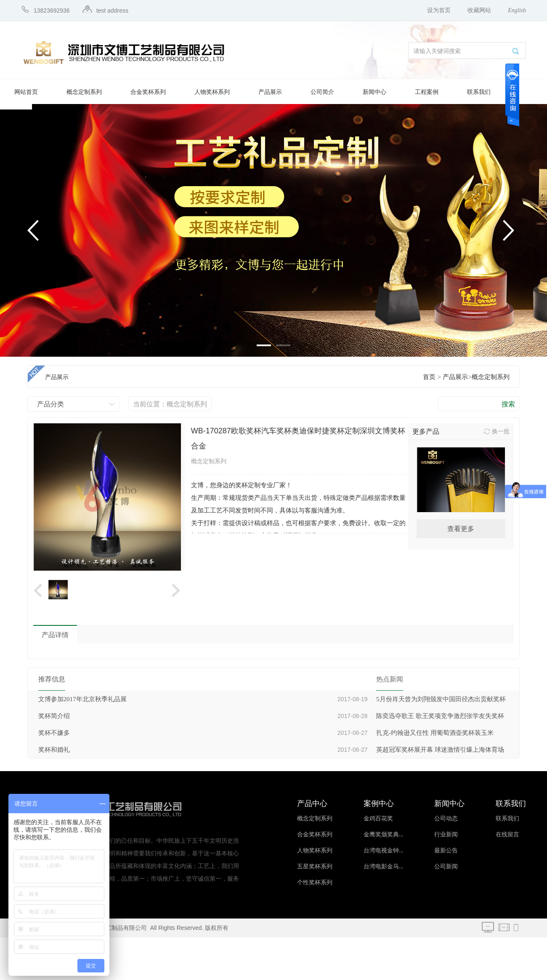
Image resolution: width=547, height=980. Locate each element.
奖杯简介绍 (54, 716)
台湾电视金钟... (384, 850)
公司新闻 (446, 867)
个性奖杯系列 (315, 883)
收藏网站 (479, 10)
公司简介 (322, 92)
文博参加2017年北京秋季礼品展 (82, 699)
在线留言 (507, 834)
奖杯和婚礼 (54, 750)
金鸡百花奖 (378, 818)
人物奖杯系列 (212, 92)
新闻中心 (374, 92)
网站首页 (26, 92)
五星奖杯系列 (315, 867)
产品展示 (270, 92)
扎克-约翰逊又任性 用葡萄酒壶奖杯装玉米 (435, 733)
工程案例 (427, 92)
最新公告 (446, 850)
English (517, 10)
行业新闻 (446, 834)
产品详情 (55, 635)
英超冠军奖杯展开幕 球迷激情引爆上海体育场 (440, 750)
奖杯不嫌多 (54, 733)
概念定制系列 (84, 92)
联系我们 (479, 92)
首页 (429, 377)
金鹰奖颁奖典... (384, 834)
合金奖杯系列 (148, 92)
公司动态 (446, 818)
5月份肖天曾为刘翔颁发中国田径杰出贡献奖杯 (441, 699)
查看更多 (461, 529)
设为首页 (439, 10)
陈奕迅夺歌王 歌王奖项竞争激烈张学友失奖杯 (440, 716)
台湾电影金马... (384, 867)
